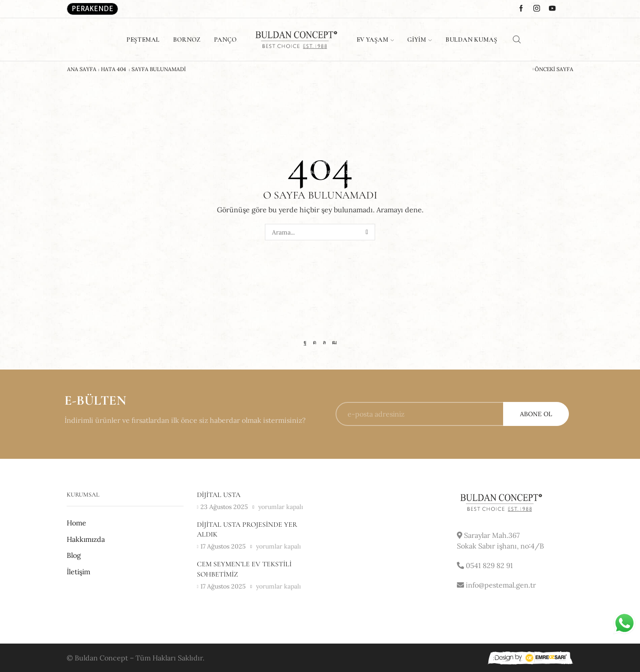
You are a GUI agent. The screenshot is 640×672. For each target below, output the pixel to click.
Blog (74, 555)
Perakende (92, 9)
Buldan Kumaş (471, 40)
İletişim (78, 572)
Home (76, 523)
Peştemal (143, 40)
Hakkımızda (86, 539)
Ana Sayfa (82, 69)
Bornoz (187, 40)
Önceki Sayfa (554, 69)
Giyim (419, 40)
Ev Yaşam (375, 40)
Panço (225, 40)
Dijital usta (219, 495)
